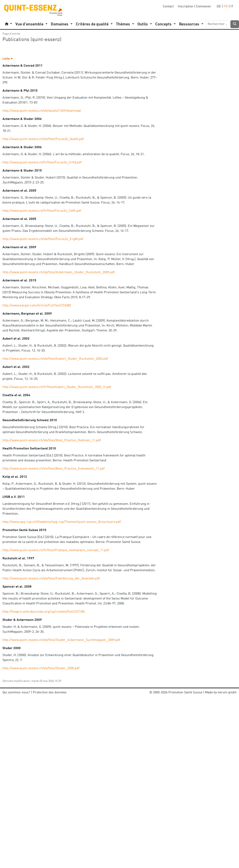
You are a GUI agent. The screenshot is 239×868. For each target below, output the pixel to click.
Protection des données (50, 693)
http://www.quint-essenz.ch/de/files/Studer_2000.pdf (41, 668)
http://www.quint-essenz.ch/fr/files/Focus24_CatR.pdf (42, 211)
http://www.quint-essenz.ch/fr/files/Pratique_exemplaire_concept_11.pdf (56, 550)
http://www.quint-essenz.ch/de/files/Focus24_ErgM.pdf (43, 239)
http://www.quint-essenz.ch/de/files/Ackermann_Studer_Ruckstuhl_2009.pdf (59, 272)
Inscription (186, 7)
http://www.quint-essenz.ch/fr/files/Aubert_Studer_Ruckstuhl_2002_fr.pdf (57, 387)
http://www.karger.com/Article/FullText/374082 (37, 306)
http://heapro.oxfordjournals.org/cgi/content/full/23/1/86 (44, 612)
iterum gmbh (227, 693)
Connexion (203, 7)
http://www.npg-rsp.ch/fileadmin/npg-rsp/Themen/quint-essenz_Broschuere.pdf (62, 522)
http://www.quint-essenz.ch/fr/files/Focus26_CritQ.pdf (42, 163)
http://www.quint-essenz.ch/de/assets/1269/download (42, 111)
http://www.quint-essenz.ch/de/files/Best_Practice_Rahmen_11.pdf (52, 440)
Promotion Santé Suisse (185, 693)
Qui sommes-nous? (16, 693)
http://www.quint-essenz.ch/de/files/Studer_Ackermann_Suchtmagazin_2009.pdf (61, 640)
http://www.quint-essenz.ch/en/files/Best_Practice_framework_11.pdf (54, 469)
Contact (168, 7)
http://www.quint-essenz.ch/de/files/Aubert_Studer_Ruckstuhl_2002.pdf (55, 359)
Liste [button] (8, 59)
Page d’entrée (11, 34)
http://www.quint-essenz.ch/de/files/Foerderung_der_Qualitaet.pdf (51, 579)
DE (219, 7)
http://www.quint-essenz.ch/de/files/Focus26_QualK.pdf (43, 139)
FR (226, 7)
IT (232, 7)
